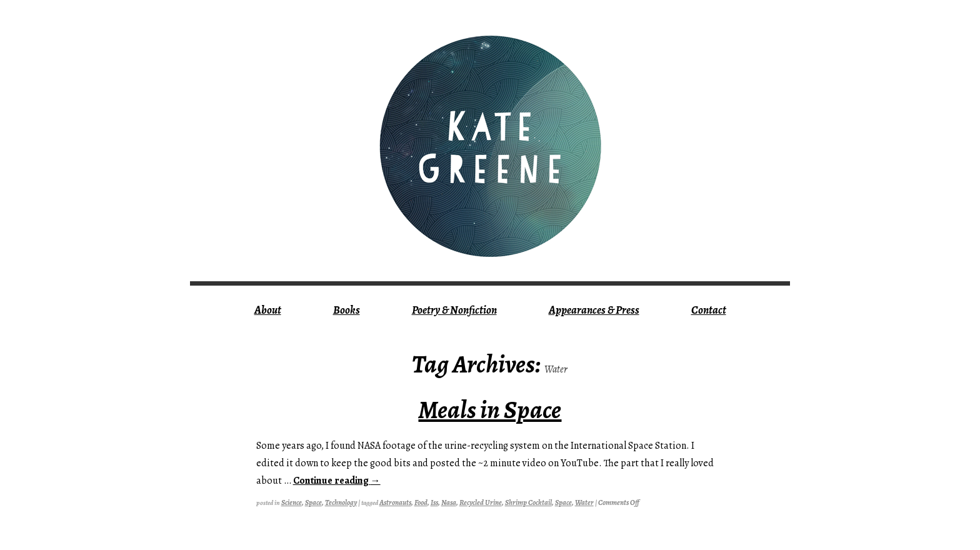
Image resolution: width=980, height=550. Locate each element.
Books (347, 310)
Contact (709, 310)
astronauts (395, 502)
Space (313, 502)
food (421, 502)
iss (434, 502)
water (584, 502)
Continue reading (337, 481)
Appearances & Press (594, 310)
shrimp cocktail (528, 502)
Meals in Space (490, 410)
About (268, 310)
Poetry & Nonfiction (454, 310)
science (292, 502)
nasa (449, 502)
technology (341, 502)
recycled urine (481, 502)
